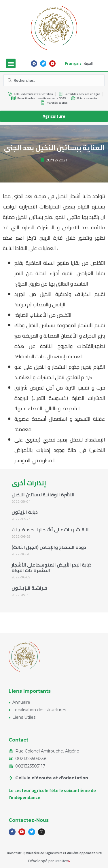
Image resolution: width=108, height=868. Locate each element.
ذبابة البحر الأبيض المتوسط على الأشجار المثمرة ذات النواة (52, 568)
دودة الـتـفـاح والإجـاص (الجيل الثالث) (49, 547)
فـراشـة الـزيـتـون (29, 588)
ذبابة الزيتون (25, 512)
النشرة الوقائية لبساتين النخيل (43, 495)
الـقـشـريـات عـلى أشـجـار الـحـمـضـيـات (50, 530)
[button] (11, 63)
